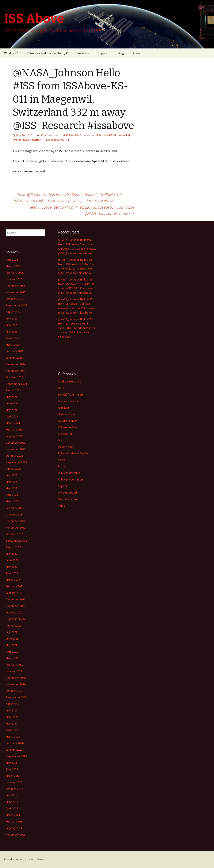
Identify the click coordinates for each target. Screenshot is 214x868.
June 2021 (12, 639)
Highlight (64, 408)
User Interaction (68, 499)
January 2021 (14, 671)
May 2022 (12, 567)
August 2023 (13, 469)
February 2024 (15, 429)
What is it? (11, 53)
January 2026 (14, 279)
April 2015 (12, 769)
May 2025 (12, 331)
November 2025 (16, 292)
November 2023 (16, 449)
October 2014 (14, 789)
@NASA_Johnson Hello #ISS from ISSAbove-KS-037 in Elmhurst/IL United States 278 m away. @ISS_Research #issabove (77, 328)
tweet (27, 140)
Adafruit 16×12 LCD (70, 381)
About (137, 53)
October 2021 (14, 612)
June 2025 (12, 325)
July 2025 (12, 318)
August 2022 (13, 547)
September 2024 (16, 384)
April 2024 (12, 416)
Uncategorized (67, 492)
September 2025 (16, 305)
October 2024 (14, 377)
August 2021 (13, 625)
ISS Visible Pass (68, 427)
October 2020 (14, 691)
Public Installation (69, 473)
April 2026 (12, 260)
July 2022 (12, 554)
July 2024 (12, 397)
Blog (121, 53)
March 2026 (13, 266)
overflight (125, 135)
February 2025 (15, 351)
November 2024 (16, 371)
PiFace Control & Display (73, 453)
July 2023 (12, 475)
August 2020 (13, 704)
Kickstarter (65, 434)
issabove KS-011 (59, 140)
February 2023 (15, 508)
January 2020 (14, 750)
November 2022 (16, 527)
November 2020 (16, 684)
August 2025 (13, 312)
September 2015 (16, 756)
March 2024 (13, 423)
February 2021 (15, 665)
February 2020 (15, 743)
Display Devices (68, 401)
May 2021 (12, 645)
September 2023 (16, 462)
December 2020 (16, 678)
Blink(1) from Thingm (71, 394)
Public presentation (70, 479)
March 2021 (13, 658)
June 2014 (12, 802)
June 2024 (12, 403)
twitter (36, 140)
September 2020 (16, 697)
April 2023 (12, 495)
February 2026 (15, 273)
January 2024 (14, 436)
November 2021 (16, 606)
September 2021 (16, 619)
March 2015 (13, 776)
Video (62, 506)
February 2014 (15, 821)
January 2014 (14, 828)
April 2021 (12, 652)
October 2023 (14, 456)
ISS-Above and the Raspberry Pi (48, 53)
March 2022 (13, 580)
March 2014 (13, 815)
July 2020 (12, 710)
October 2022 (14, 534)
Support (103, 53)
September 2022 (16, 541)
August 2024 (13, 390)
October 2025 (14, 299)
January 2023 (14, 514)
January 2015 (14, 782)
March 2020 (13, 737)
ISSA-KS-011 (74, 135)
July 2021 (12, 632)
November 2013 (16, 834)
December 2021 (16, 599)
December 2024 (16, 364)
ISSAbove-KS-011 (107, 135)
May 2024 (12, 410)
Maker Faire (65, 447)
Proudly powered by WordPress (24, 859)
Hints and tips (67, 414)
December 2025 (16, 286)
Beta (61, 388)
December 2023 (16, 443)
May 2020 (12, 723)
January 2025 (14, 358)
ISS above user (49, 135)
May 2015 (12, 763)
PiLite (62, 460)
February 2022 (15, 586)
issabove (89, 135)
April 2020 (12, 730)
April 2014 (12, 808)
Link (60, 440)
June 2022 (12, 560)
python (17, 140)
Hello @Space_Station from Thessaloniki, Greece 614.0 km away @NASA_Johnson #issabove (82, 210)
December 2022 (16, 521)
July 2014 (12, 795)
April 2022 (12, 573)
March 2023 (13, 501)
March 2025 (13, 345)
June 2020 (12, 717)
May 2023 (12, 488)
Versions (83, 53)
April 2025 (12, 338)
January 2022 (14, 593)
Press (62, 466)
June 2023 (12, 482)
